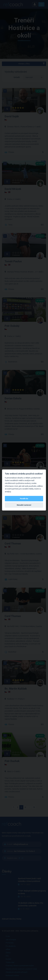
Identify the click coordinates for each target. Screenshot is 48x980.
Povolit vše (24, 498)
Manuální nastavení (24, 505)
